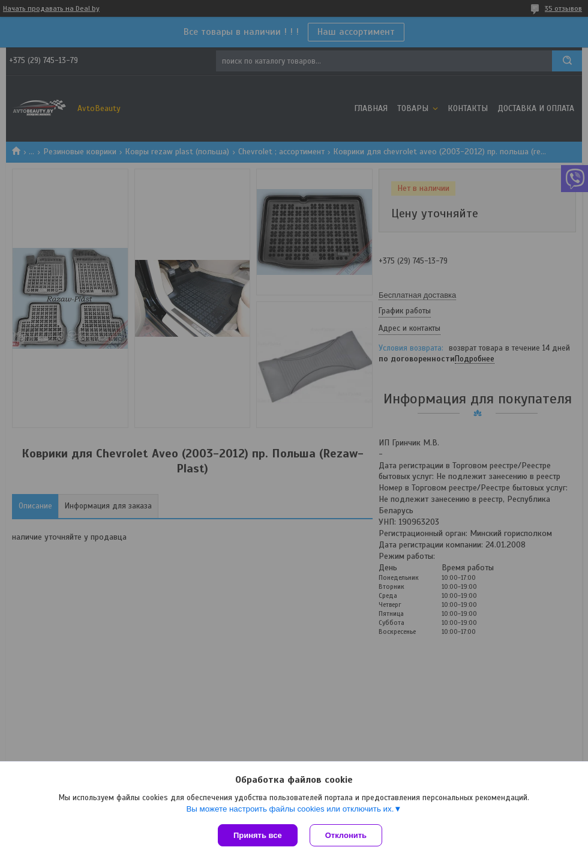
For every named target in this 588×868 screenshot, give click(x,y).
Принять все (258, 835)
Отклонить (346, 835)
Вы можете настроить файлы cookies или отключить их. (290, 809)
